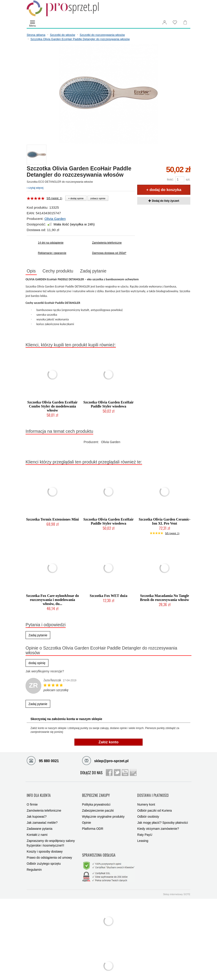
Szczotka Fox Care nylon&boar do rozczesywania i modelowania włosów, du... (52, 600)
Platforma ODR (93, 825)
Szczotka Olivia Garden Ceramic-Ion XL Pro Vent (165, 522)
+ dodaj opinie (76, 198)
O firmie (32, 801)
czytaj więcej (35, 188)
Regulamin (34, 866)
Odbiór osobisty (148, 813)
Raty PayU (145, 831)
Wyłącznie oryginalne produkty (103, 813)
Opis (33, 271)
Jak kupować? (37, 813)
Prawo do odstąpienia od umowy (49, 854)
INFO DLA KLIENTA (39, 794)
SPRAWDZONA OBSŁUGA (99, 849)
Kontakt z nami (37, 831)
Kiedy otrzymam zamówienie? (158, 825)
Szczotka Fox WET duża (108, 596)
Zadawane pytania (39, 825)
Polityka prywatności (96, 801)
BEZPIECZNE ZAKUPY (96, 794)
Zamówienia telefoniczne (107, 243)
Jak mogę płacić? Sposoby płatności (163, 819)
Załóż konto (109, 743)
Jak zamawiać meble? (42, 819)
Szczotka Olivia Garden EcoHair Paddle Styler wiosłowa (108, 405)
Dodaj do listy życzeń (164, 201)
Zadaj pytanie (101, 271)
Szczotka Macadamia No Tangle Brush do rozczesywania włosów (165, 598)
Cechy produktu (62, 271)
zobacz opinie (98, 198)
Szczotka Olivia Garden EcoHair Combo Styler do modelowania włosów (52, 407)
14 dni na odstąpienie (51, 243)
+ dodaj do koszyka (164, 190)
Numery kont (146, 801)
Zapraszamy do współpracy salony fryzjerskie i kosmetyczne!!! (51, 839)
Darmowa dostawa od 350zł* (109, 253)
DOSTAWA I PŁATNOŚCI (153, 794)
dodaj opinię (37, 664)
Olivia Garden (55, 219)
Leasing (143, 837)
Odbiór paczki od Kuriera (154, 807)
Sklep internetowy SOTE (177, 886)
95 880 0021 (43, 761)
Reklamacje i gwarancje (52, 253)
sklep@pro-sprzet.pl (105, 761)
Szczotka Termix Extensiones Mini (52, 520)
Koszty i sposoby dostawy (45, 848)
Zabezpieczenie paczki (98, 807)
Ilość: (170, 179)
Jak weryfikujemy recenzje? (45, 672)
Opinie (87, 819)
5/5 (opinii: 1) (54, 198)
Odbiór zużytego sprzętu (44, 860)
